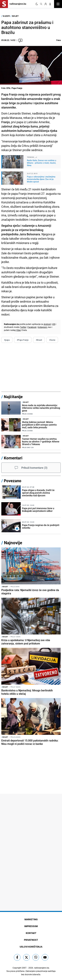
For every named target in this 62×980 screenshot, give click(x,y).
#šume (52, 340)
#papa (7, 340)
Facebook (32, 327)
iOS (54, 324)
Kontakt (31, 933)
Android (47, 324)
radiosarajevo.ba (42, 968)
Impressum (31, 926)
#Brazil (39, 340)
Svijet (15, 16)
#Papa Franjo (23, 340)
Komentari (13, 458)
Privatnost (31, 940)
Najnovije (13, 543)
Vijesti (6, 16)
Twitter (23, 327)
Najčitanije (13, 397)
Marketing (31, 919)
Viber (19, 330)
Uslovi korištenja (31, 947)
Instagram (42, 327)
